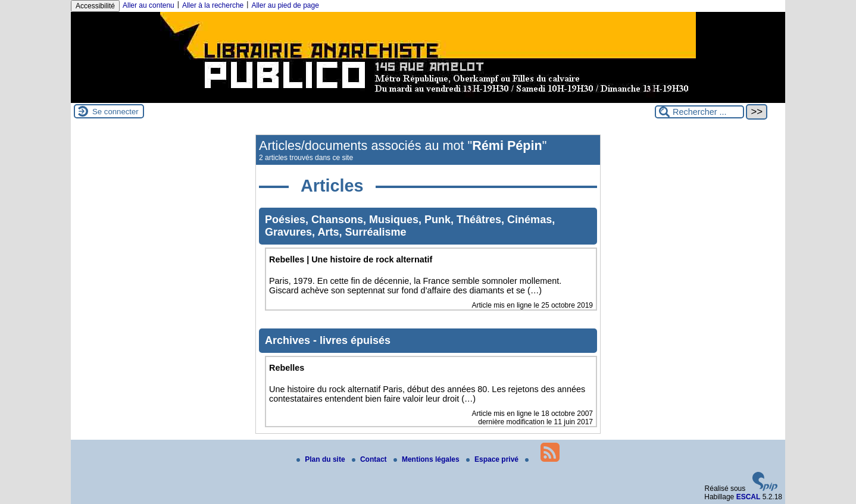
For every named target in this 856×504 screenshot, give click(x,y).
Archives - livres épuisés (328, 340)
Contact (370, 459)
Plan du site (322, 459)
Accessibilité (95, 6)
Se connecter (115, 112)
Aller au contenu (149, 5)
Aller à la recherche (213, 5)
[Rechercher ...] (699, 112)
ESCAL (749, 497)
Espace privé (493, 459)
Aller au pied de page (285, 5)
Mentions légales (427, 459)
